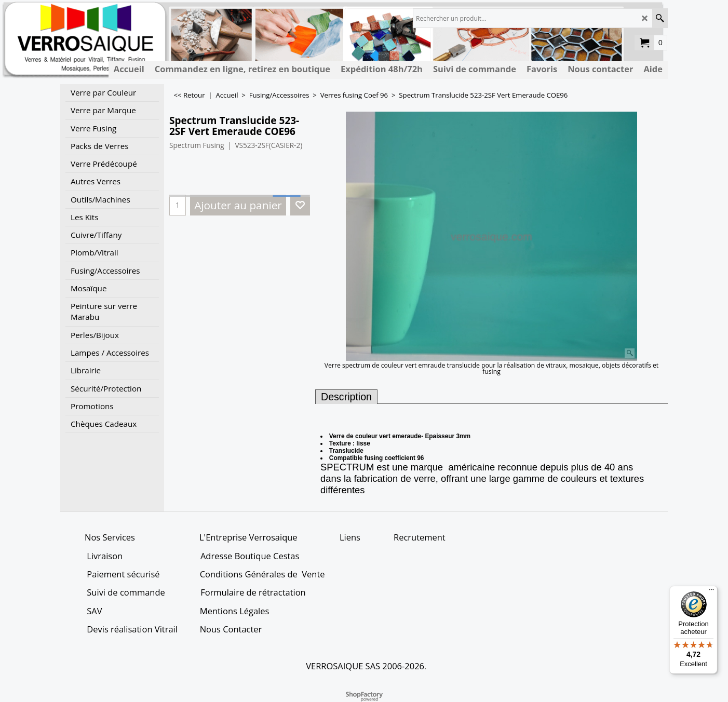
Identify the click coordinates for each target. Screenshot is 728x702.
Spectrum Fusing (197, 145)
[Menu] (711, 592)
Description (346, 397)
